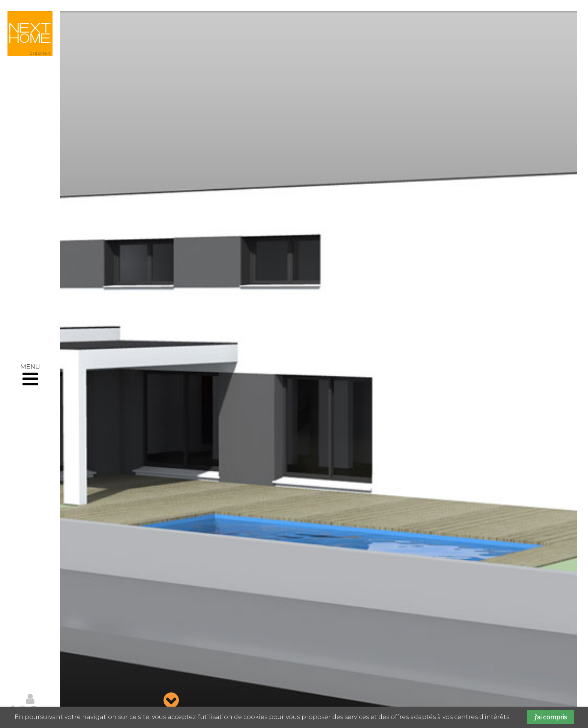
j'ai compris (550, 717)
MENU (30, 376)
